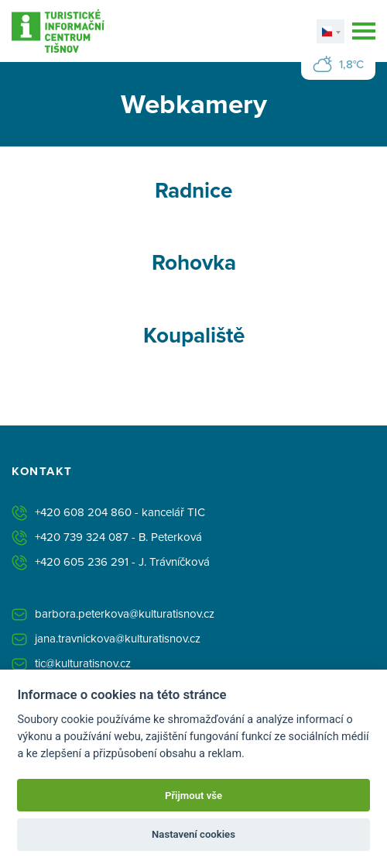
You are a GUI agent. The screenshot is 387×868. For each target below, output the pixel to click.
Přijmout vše (193, 796)
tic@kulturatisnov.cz (83, 663)
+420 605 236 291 (82, 561)
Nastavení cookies (193, 834)
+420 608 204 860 (83, 512)
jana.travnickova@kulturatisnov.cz (118, 638)
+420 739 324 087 (82, 537)
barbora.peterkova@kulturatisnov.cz (125, 613)
